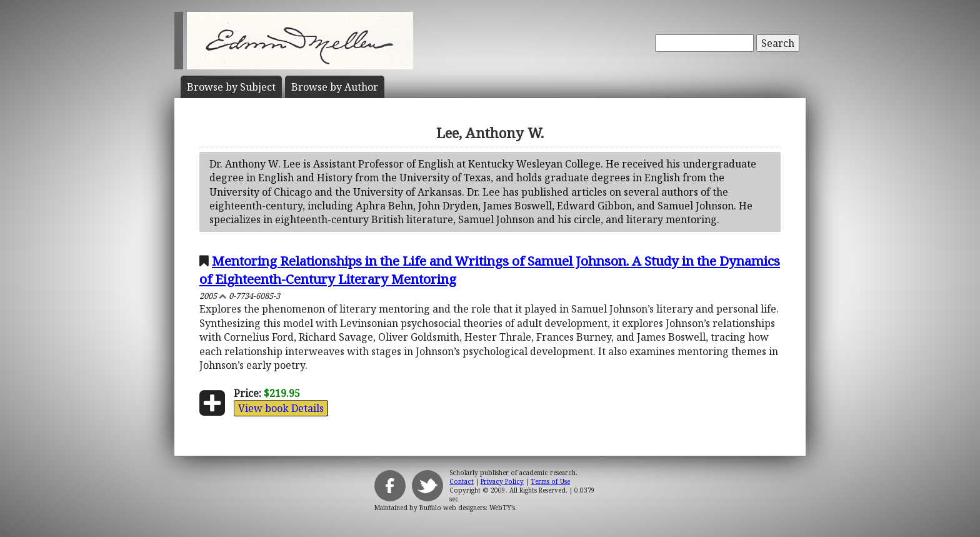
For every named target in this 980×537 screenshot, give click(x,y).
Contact (462, 481)
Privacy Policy (502, 481)
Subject (231, 87)
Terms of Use (550, 481)
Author (335, 87)
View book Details (281, 408)
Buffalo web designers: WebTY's (467, 508)
